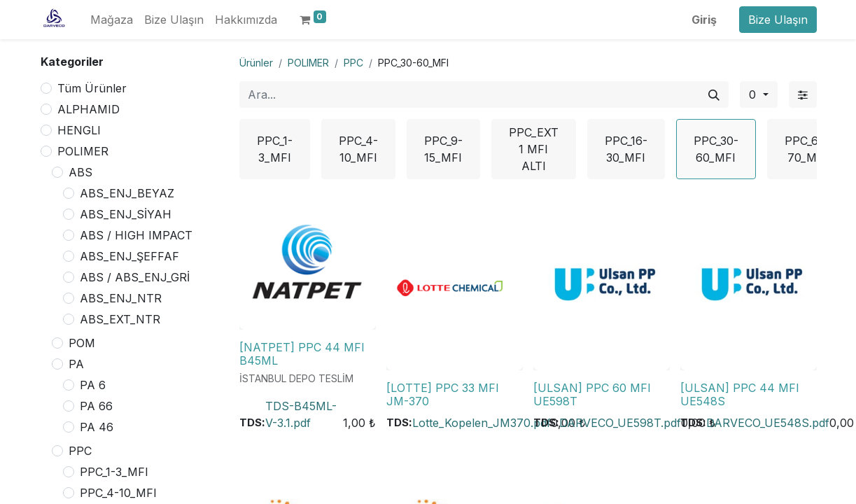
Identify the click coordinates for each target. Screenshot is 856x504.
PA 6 (93, 385)
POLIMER (83, 151)
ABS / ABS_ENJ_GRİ (135, 277)
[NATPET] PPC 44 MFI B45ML (302, 354)
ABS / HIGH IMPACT (136, 235)
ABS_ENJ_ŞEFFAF (129, 256)
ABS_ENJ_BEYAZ (127, 193)
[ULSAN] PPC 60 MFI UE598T (592, 394)
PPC (80, 451)
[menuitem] (112, 20)
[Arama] (714, 94)
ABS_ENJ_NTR (121, 298)
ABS (80, 172)
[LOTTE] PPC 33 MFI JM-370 (443, 394)
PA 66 (96, 406)
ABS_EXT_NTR (120, 319)
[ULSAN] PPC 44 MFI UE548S (740, 394)
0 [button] (754, 94)
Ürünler (256, 63)
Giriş (704, 20)
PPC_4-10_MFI (118, 493)
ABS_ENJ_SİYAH (126, 214)
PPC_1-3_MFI (114, 472)
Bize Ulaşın (778, 20)
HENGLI (79, 130)
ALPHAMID (89, 109)
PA (76, 364)
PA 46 (97, 427)
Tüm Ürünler (92, 88)
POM (82, 343)
